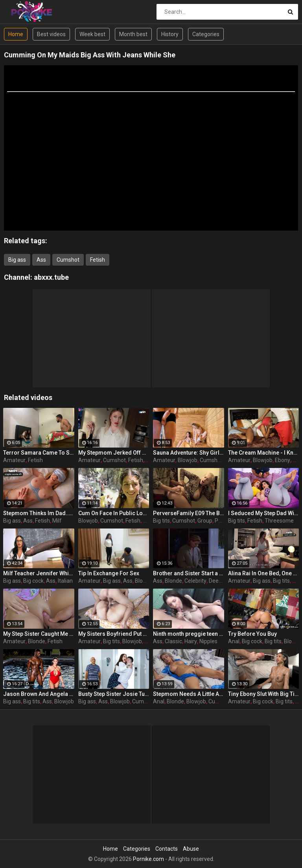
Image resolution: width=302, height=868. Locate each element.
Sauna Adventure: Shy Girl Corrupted (189, 453)
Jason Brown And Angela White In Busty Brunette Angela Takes (39, 694)
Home (16, 34)
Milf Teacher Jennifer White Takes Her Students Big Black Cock (39, 573)
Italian (65, 581)
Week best (92, 34)
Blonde (173, 581)
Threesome (279, 521)
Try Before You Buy (252, 634)
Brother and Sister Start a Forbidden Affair (189, 573)
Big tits (161, 521)
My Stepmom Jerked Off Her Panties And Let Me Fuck (114, 453)
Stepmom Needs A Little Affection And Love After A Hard (189, 694)
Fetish (98, 260)
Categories (206, 34)
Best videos (51, 34)
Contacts (167, 849)
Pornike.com (148, 859)
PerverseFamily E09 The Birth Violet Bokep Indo (189, 513)
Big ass (17, 260)
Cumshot (68, 260)
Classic (173, 641)
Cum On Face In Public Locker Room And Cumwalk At (114, 513)
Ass (41, 260)
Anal (234, 641)
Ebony (283, 460)
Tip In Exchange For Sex (109, 573)
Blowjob (188, 460)
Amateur (14, 460)
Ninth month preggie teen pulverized (189, 634)
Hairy (191, 641)
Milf (57, 521)
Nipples (208, 641)
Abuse (191, 849)
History (170, 34)
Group (205, 521)
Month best (133, 34)
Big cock (33, 581)
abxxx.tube (51, 277)
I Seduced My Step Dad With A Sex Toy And (264, 513)
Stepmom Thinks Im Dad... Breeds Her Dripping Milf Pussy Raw (39, 513)
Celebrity (195, 581)
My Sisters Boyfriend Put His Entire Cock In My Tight (114, 634)
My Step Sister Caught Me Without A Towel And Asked (39, 634)
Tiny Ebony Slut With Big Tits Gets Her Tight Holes (264, 694)
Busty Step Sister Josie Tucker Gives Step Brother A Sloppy (114, 694)
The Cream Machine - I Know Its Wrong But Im (264, 453)
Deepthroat (223, 581)
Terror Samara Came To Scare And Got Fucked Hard (39, 453)
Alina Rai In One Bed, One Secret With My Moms (264, 573)
